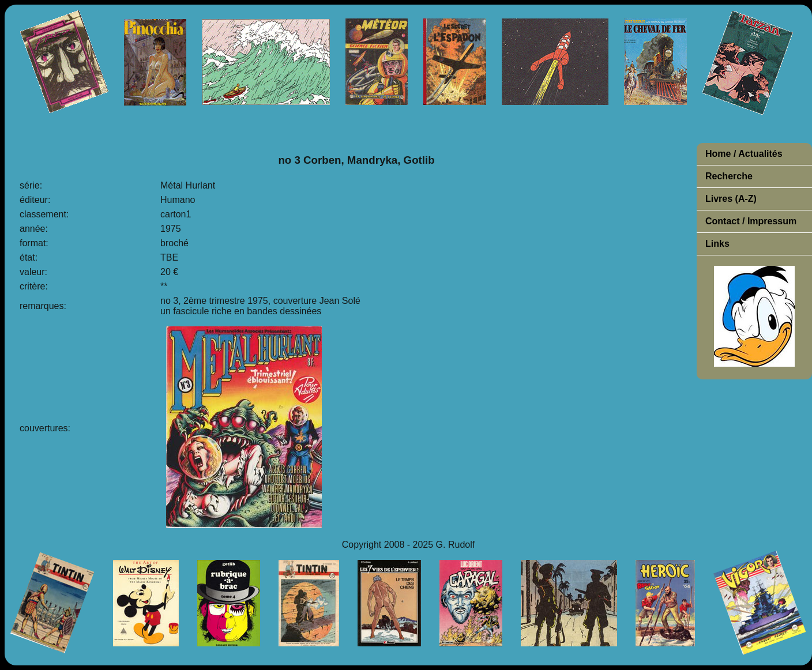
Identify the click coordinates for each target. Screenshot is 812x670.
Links (717, 244)
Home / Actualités (744, 154)
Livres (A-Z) (731, 199)
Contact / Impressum (751, 221)
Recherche (729, 176)
